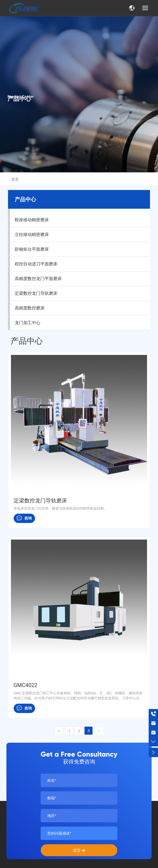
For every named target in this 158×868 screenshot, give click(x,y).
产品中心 (19, 99)
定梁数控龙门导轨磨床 (40, 501)
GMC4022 (26, 685)
